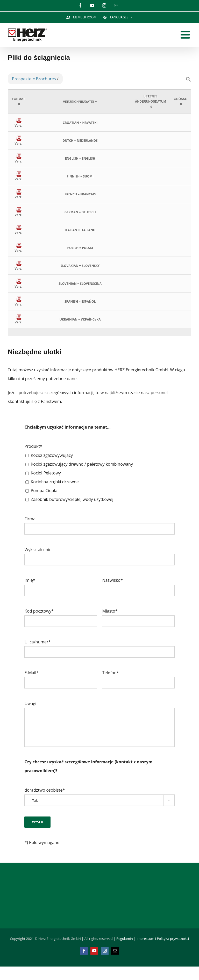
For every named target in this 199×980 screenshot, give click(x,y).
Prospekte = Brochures (34, 79)
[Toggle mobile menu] (186, 35)
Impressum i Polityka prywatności (163, 939)
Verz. (18, 124)
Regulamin (125, 939)
